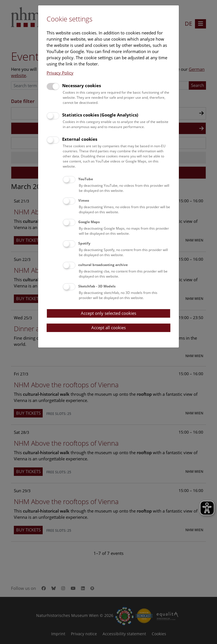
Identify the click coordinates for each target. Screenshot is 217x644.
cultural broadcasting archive (103, 265)
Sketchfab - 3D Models (97, 286)
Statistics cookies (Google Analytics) (100, 115)
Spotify (84, 243)
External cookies (80, 139)
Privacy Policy (60, 73)
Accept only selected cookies (108, 313)
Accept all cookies (108, 328)
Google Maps (89, 222)
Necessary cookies (82, 85)
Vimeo (84, 200)
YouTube (86, 179)
